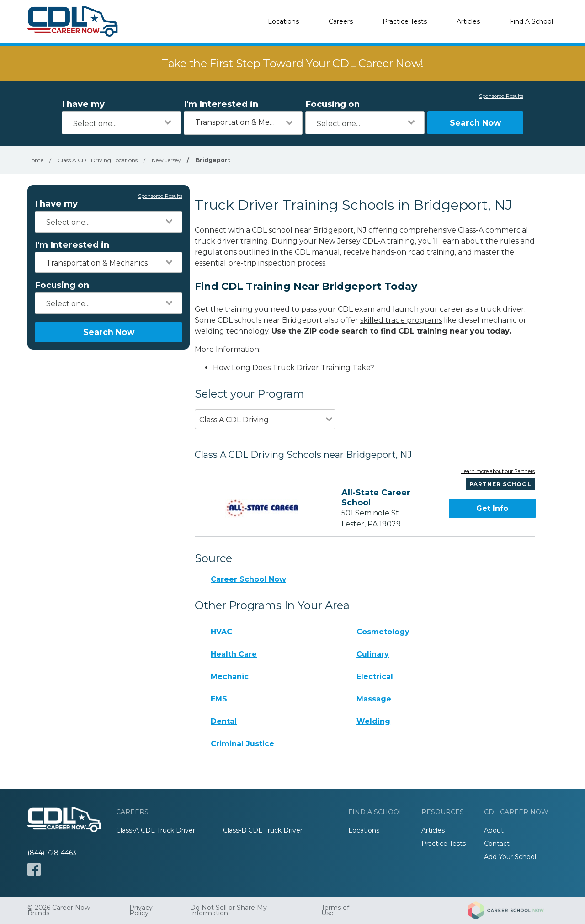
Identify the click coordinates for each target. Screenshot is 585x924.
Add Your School (510, 857)
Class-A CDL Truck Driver (156, 830)
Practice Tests (405, 21)
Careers (341, 21)
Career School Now (248, 579)
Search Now (475, 123)
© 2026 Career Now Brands (59, 910)
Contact (497, 844)
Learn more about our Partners (498, 472)
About (494, 830)
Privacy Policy (141, 910)
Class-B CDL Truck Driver (263, 830)
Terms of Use (335, 910)
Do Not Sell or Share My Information (229, 910)
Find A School (531, 21)
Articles (468, 21)
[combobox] (121, 123)
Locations (283, 21)
